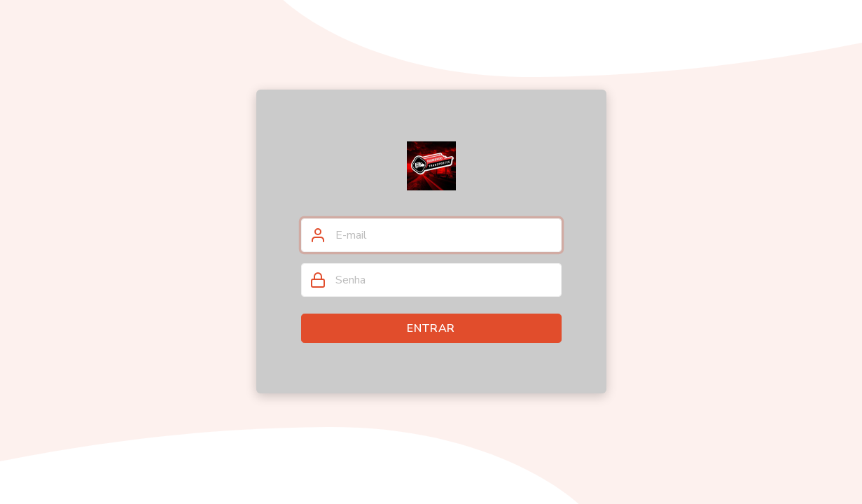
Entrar (431, 328)
